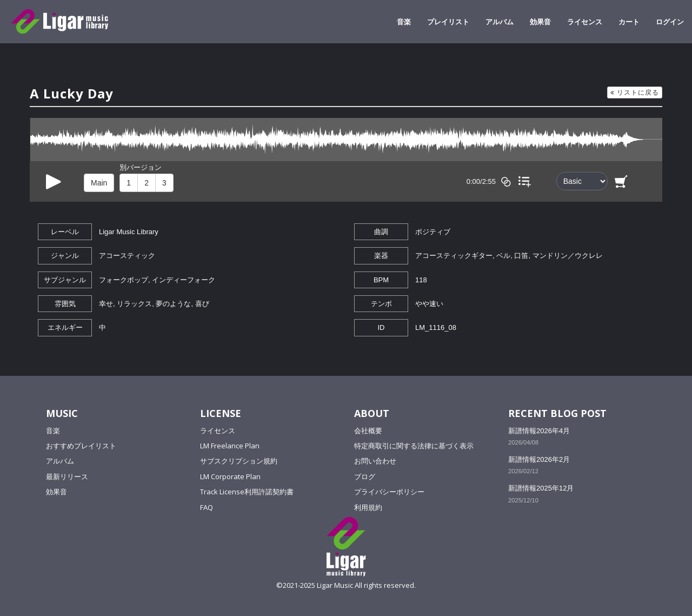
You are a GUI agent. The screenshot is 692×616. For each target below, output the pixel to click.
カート (629, 22)
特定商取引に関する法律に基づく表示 (414, 446)
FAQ (207, 507)
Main (99, 183)
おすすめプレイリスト (81, 446)
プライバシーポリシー (389, 492)
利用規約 (368, 507)
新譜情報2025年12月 (541, 488)
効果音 (540, 22)
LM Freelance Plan (230, 446)
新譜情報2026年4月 (539, 431)
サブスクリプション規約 (239, 461)
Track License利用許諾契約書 (247, 492)
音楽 (404, 22)
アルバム (500, 22)
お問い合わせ (375, 461)
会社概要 (368, 430)
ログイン (670, 22)
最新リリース (67, 476)
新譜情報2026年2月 (539, 459)
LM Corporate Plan (230, 476)
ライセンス (585, 22)
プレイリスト (448, 22)
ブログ (365, 476)
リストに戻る (635, 92)
